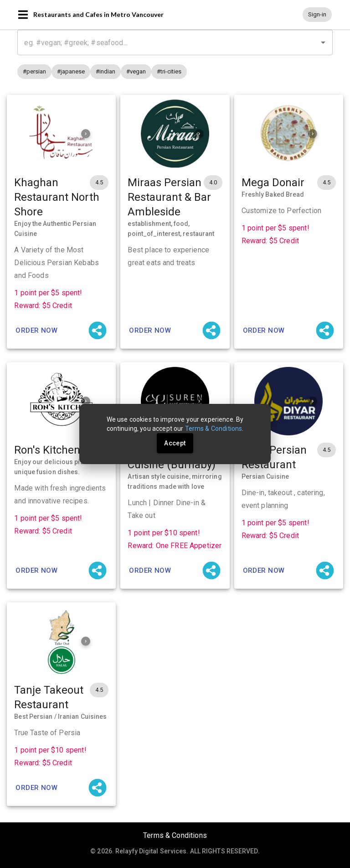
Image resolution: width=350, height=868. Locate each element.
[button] (317, 15)
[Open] (323, 42)
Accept (175, 443)
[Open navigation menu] (23, 15)
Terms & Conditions (175, 835)
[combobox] (175, 42)
